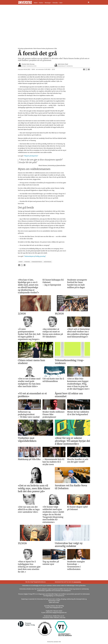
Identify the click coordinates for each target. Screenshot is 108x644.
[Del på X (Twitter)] (86, 69)
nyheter (27, 262)
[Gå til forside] (25, 2)
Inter (61, 3)
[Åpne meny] (89, 2)
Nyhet (36, 3)
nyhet (21, 262)
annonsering (77, 582)
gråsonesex (48, 262)
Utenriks (55, 3)
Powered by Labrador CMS (54, 642)
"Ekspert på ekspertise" (31, 156)
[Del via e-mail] (89, 69)
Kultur (41, 3)
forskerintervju (37, 262)
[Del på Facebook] (84, 69)
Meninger (48, 3)
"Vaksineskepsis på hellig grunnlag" (35, 256)
